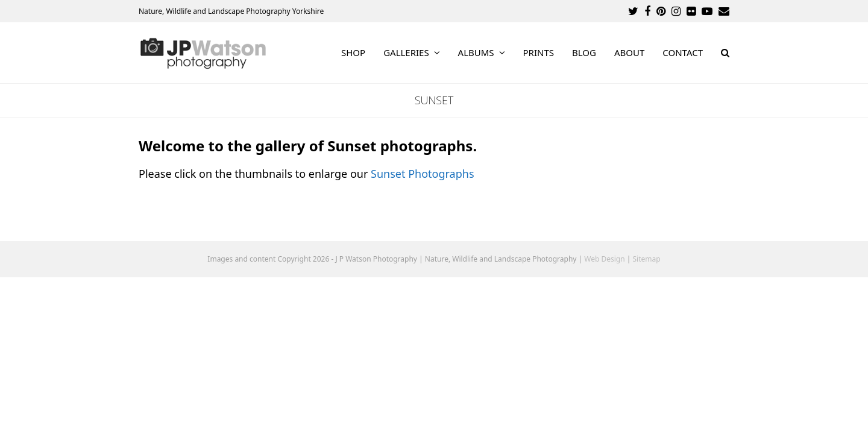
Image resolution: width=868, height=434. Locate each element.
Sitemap (647, 259)
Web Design (604, 259)
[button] (725, 53)
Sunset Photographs (422, 174)
